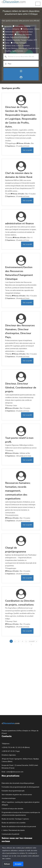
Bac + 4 (23, 238)
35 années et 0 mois (17, 357)
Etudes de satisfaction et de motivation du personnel (19, 827)
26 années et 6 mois (17, 574)
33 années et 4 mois (17, 146)
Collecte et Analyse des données (12, 809)
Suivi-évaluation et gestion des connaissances (17, 795)
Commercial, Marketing (21, 26)
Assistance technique (9, 798)
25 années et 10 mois (18, 521)
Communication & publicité (10, 834)
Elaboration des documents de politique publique (18, 783)
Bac (25, 143)
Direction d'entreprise (11, 29)
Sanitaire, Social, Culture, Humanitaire (16, 46)
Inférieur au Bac (18, 453)
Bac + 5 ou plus (23, 194)
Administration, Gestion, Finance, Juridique (18, 32)
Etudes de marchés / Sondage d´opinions (15, 819)
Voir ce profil (27, 150)
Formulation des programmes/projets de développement (20, 787)
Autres (6, 43)
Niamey (8, 296)
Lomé (8, 194)
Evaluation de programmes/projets (13, 791)
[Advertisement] (18, 677)
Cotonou (9, 238)
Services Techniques (19, 43)
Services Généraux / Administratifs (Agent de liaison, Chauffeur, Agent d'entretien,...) (21, 50)
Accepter (18, 864)
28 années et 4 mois (17, 627)
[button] (38, 4)
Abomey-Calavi (11, 406)
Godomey (9, 451)
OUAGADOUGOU (12, 515)
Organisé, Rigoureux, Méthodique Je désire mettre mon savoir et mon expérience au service (21, 442)
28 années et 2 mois (17, 298)
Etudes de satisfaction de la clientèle (14, 823)
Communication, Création (30, 29)
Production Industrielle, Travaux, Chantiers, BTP (20, 40)
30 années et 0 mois (17, 196)
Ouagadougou (11, 143)
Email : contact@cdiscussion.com (12, 772)
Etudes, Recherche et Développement (16, 37)
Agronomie (6, 26)
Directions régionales (9, 755)
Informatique (8, 35)
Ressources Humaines (23, 35)
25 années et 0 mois (17, 240)
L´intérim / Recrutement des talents (13, 830)
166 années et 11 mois (18, 456)
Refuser (7, 864)
